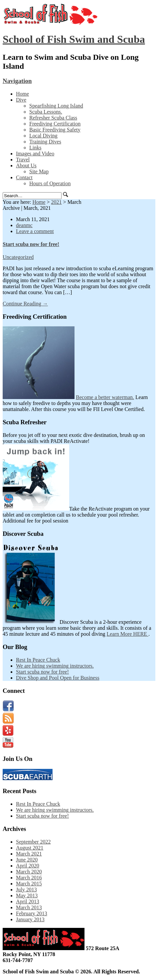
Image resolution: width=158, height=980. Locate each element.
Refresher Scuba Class (53, 118)
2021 (57, 202)
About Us (26, 165)
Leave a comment (35, 231)
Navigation (17, 81)
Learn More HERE (127, 634)
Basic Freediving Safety (55, 130)
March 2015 (29, 884)
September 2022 (33, 842)
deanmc (24, 225)
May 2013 (27, 896)
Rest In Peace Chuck (38, 660)
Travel (23, 160)
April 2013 (28, 901)
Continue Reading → (25, 304)
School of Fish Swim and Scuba (74, 39)
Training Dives (45, 142)
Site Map (39, 171)
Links (35, 148)
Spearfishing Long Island (56, 106)
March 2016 (29, 878)
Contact (24, 177)
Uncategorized (18, 257)
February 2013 (32, 913)
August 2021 (30, 848)
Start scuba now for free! (31, 244)
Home (22, 94)
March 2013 (29, 907)
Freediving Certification (55, 124)
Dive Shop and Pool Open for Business (58, 678)
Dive (21, 100)
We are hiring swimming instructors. (55, 666)
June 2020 (27, 860)
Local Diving (43, 136)
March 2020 (29, 872)
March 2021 (29, 854)
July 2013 (26, 890)
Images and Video (35, 154)
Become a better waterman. (105, 397)
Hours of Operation (50, 183)
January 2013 (30, 919)
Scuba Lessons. (46, 112)
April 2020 (28, 866)
